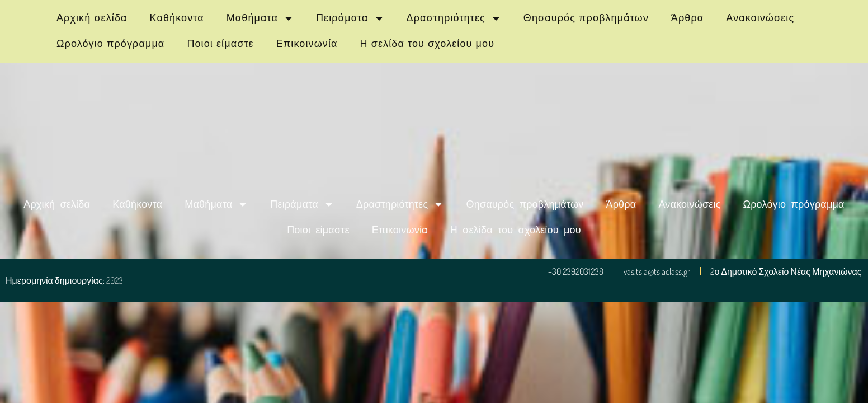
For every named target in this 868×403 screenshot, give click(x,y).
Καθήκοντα (177, 18)
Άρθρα (687, 18)
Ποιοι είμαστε (220, 44)
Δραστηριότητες (454, 18)
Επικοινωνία (307, 44)
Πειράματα (350, 18)
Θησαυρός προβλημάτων (586, 18)
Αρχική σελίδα (92, 18)
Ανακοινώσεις (760, 18)
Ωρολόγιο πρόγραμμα (110, 44)
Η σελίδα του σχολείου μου (428, 44)
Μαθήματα (260, 18)
